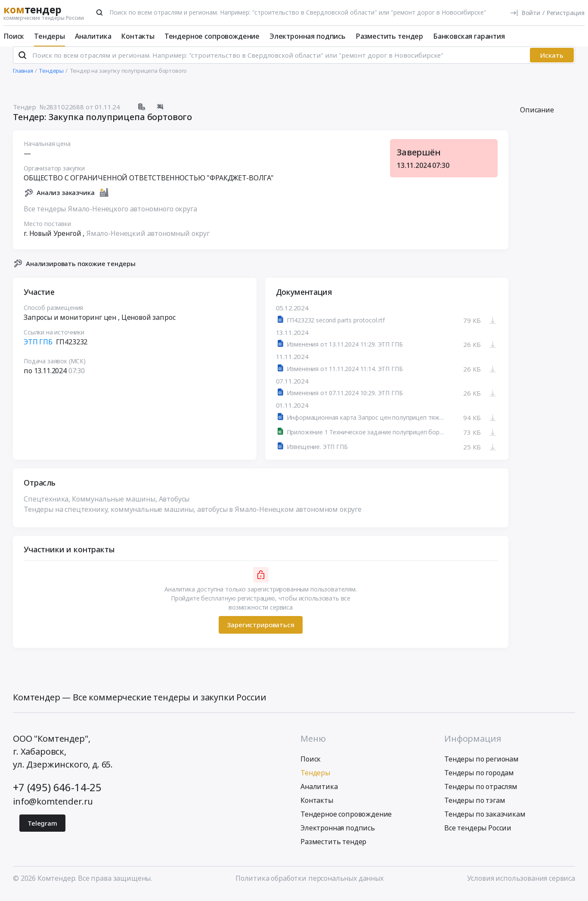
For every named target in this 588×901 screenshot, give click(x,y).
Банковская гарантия (469, 36)
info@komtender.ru (53, 808)
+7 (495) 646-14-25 (57, 794)
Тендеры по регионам (481, 766)
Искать (552, 62)
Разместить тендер (389, 36)
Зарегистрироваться (260, 632)
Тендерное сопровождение (212, 36)
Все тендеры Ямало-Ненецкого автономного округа (110, 216)
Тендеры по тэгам (475, 807)
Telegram (42, 830)
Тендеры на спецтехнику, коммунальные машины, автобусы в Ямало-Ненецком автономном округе (193, 516)
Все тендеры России (478, 835)
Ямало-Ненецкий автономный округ (148, 240)
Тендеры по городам (479, 780)
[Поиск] (99, 12)
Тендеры (50, 36)
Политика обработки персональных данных (309, 885)
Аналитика (93, 36)
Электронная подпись (308, 36)
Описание (537, 117)
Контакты (138, 36)
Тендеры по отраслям (481, 793)
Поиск (14, 36)
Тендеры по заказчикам (485, 821)
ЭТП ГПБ (38, 349)
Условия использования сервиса (521, 885)
